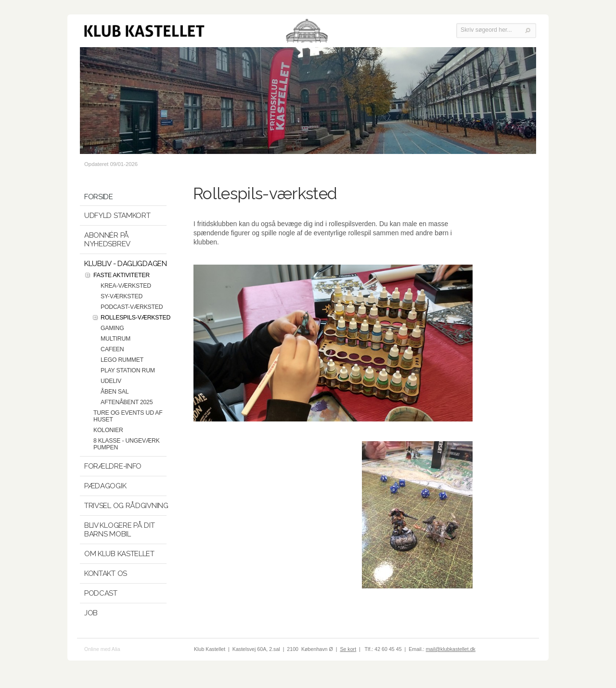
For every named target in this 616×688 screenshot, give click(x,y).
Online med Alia (102, 649)
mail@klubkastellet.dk (451, 649)
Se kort (348, 649)
